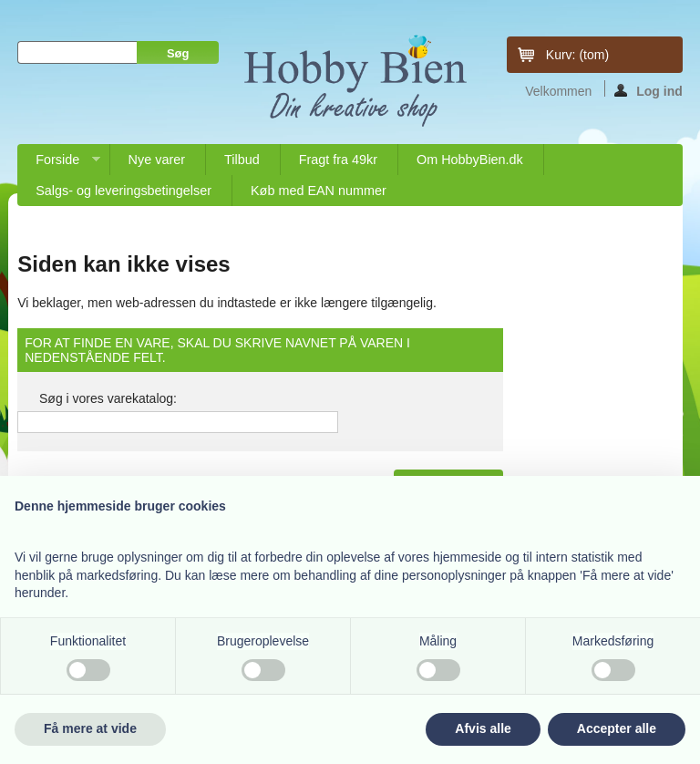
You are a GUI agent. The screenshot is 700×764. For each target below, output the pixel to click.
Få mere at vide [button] (90, 728)
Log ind (649, 90)
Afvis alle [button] (483, 728)
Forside (58, 164)
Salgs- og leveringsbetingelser (124, 191)
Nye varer (157, 160)
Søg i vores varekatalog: (108, 398)
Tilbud (242, 160)
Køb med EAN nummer (319, 191)
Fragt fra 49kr (338, 160)
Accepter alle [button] (617, 728)
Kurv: (577, 55)
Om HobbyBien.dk (470, 160)
